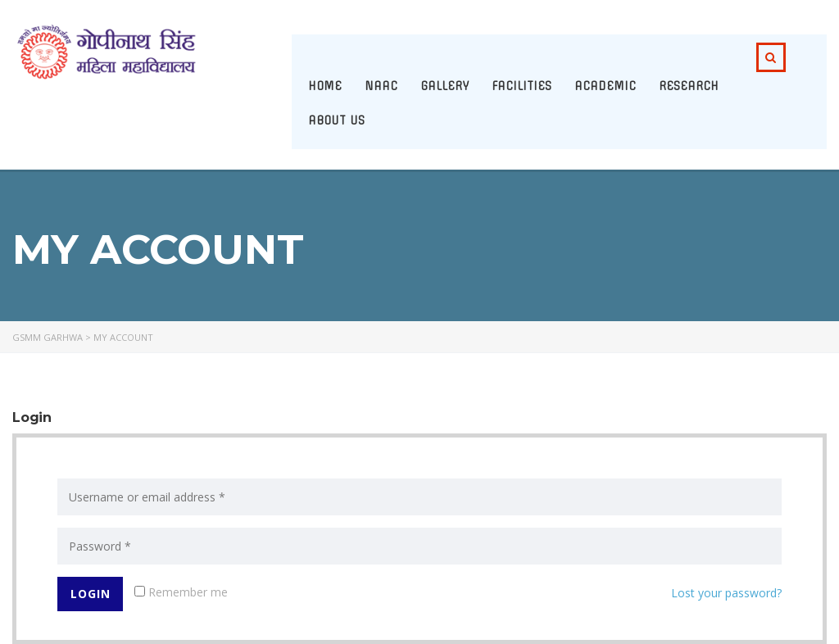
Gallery (444, 86)
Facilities (522, 86)
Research (689, 86)
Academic (605, 86)
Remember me (181, 592)
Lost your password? (726, 593)
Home (325, 86)
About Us (336, 120)
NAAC (381, 86)
